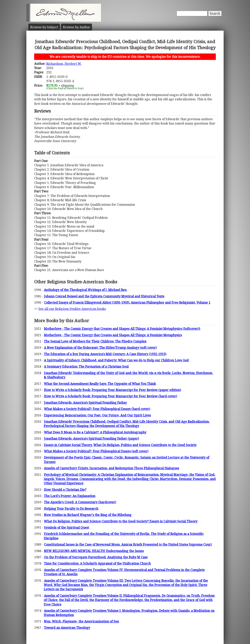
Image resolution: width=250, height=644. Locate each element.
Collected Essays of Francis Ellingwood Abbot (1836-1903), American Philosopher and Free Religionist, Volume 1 (127, 302)
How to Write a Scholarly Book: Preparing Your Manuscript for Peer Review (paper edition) (112, 390)
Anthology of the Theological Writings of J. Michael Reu (85, 290)
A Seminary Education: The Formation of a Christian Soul (86, 366)
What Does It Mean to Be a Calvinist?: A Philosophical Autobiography (95, 432)
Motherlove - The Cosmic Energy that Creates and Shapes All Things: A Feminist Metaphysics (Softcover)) (122, 329)
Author (76, 27)
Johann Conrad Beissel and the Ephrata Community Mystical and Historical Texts (104, 296)
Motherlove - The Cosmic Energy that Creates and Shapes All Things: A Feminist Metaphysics (113, 335)
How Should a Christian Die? (65, 490)
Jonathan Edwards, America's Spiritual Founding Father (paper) (91, 439)
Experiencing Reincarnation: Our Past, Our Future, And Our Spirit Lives (97, 415)
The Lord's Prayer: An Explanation (70, 496)
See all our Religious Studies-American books (72, 309)
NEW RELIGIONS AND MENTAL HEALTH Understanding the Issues (94, 551)
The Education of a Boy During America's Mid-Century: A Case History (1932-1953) (105, 354)
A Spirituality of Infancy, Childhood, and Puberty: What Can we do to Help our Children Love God (116, 360)
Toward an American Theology (67, 628)
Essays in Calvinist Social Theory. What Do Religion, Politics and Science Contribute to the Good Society (120, 445)
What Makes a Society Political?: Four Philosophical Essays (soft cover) (96, 451)
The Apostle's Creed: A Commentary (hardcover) (80, 502)
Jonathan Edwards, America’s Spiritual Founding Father (85, 403)
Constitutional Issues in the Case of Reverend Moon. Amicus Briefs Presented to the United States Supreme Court (128, 544)
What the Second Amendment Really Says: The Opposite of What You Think (100, 384)
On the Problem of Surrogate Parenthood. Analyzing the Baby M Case (96, 557)
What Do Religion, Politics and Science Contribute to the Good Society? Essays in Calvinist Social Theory (121, 521)
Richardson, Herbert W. (64, 64)
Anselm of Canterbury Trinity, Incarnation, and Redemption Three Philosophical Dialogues (112, 468)
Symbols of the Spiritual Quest (67, 527)
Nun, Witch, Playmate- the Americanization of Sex (81, 621)
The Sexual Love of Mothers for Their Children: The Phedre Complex (95, 341)
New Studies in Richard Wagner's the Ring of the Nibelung (88, 515)
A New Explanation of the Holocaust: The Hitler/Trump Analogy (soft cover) (100, 348)
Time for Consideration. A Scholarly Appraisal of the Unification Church (97, 563)
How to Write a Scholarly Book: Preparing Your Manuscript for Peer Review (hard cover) (110, 396)
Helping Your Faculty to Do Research (71, 509)
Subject (44, 27)
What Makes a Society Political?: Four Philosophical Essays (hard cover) (97, 409)
